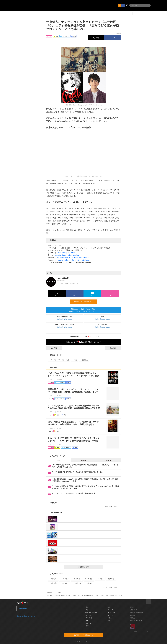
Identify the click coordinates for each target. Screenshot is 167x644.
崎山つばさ (88, 579)
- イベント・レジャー (91, 612)
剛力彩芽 (110, 579)
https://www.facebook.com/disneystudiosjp (73, 260)
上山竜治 (100, 579)
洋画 (75, 360)
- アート (87, 621)
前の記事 (52, 348)
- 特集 (109, 621)
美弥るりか (53, 579)
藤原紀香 (76, 579)
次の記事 (115, 348)
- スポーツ (88, 623)
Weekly (83, 460)
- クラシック (89, 615)
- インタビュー (111, 612)
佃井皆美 (53, 583)
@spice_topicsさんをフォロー (27, 616)
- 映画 (87, 626)
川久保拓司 (64, 583)
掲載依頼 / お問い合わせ (137, 612)
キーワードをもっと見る (111, 588)
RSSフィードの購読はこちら (85, 302)
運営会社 (132, 607)
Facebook (23, 608)
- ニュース (110, 610)
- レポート (110, 615)
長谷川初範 (77, 583)
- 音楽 (87, 607)
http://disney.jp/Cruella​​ (67, 253)
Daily (59, 460)
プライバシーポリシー (136, 621)
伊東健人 (84, 360)
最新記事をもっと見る (112, 507)
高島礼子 (65, 579)
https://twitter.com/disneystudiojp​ (67, 255)
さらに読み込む (90, 567)
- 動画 (109, 607)
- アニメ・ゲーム (90, 618)
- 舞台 (87, 610)
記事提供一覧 (133, 610)
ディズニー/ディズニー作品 (59, 360)
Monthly (108, 460)
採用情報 (132, 615)
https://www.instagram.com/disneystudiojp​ (73, 258)
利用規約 (132, 618)
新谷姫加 (89, 583)
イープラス (50, 593)
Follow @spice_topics (65, 319)
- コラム (109, 618)
